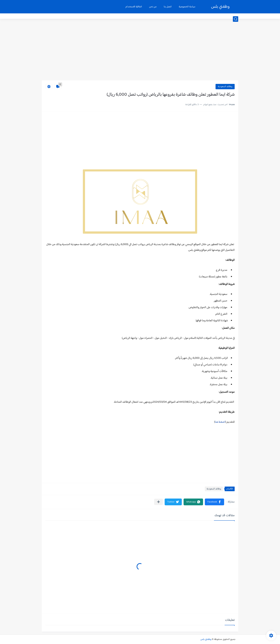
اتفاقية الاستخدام (134, 7)
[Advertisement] (140, 53)
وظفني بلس (220, 7)
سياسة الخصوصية (187, 7)
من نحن (153, 7)
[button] (214, 502)
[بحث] (236, 19)
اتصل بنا (168, 7)
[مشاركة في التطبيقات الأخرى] (158, 502)
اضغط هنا (220, 422)
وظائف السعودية (225, 87)
